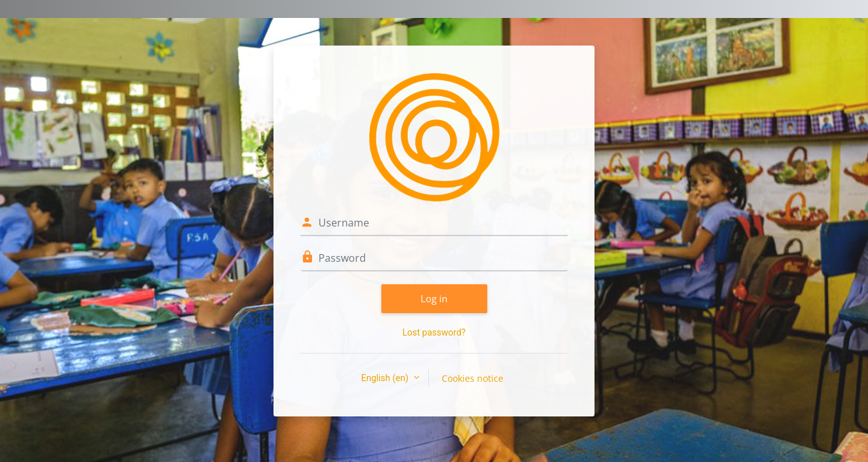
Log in (434, 298)
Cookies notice (473, 378)
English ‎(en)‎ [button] (386, 378)
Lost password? (434, 332)
